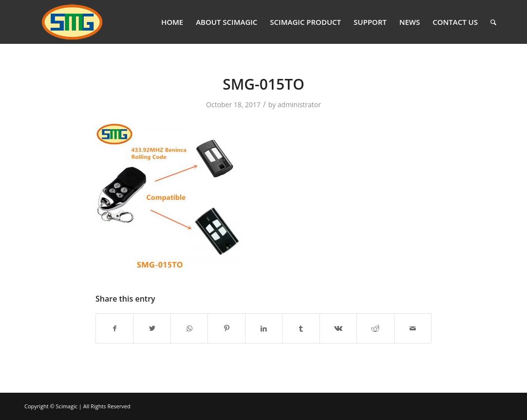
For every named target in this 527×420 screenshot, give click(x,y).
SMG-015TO (263, 84)
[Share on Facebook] (114, 328)
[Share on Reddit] (375, 328)
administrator (299, 105)
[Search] (493, 22)
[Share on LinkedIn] (264, 328)
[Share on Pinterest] (226, 328)
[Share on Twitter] (152, 328)
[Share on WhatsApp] (189, 328)
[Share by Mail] (413, 328)
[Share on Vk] (338, 328)
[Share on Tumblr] (301, 328)
